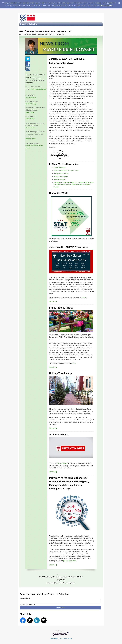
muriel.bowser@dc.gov (38, 89)
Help (71, 639)
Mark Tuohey (30, 112)
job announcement (70, 561)
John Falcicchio (31, 98)
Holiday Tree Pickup (61, 176)
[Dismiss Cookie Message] (119, 2)
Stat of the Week (60, 168)
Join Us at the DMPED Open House (66, 171)
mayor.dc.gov (63, 583)
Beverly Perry (30, 119)
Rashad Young (31, 104)
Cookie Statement (106, 5)
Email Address (25, 598)
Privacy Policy (54, 639)
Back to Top (53, 301)
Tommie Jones (30, 139)
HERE (84, 298)
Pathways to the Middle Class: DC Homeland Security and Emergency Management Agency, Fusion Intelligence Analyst (74, 185)
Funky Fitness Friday (61, 174)
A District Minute (59, 179)
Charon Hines (30, 128)
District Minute (63, 463)
